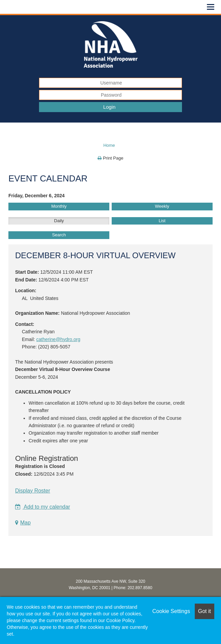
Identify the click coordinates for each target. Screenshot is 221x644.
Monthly (59, 206)
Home (109, 145)
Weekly (162, 206)
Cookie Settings (171, 611)
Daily (59, 221)
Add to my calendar (43, 507)
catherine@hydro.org (58, 339)
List (162, 221)
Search (59, 235)
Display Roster (33, 491)
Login (109, 107)
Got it (205, 611)
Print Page (110, 158)
